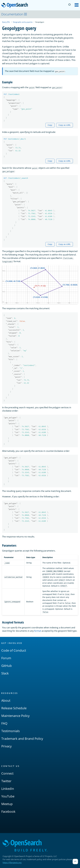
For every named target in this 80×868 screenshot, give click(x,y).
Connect (7, 773)
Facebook (8, 811)
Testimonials (10, 731)
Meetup (7, 804)
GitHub (7, 666)
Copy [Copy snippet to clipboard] (50, 125)
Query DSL (6, 22)
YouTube (8, 796)
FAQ (4, 723)
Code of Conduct (14, 650)
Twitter (6, 781)
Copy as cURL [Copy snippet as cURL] (65, 125)
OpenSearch (15, 6)
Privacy (6, 746)
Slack (5, 673)
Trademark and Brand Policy (22, 739)
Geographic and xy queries (23, 22)
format (38, 631)
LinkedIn (8, 789)
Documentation (14, 14)
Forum (6, 658)
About (6, 700)
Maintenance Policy (15, 716)
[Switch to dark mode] (69, 5)
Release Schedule (14, 708)
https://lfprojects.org (12, 862)
